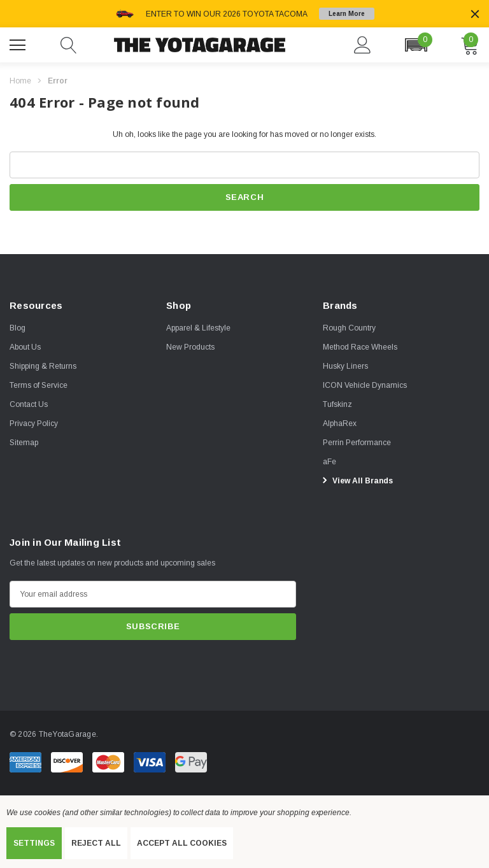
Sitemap (24, 443)
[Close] (475, 14)
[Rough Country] (349, 328)
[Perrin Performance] (357, 443)
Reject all (96, 843)
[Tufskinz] (337, 404)
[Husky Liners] (345, 366)
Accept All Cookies (182, 843)
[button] (416, 45)
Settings (34, 843)
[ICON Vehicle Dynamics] (365, 385)
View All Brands (356, 480)
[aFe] (330, 462)
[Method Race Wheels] (360, 347)
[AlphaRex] (340, 423)
